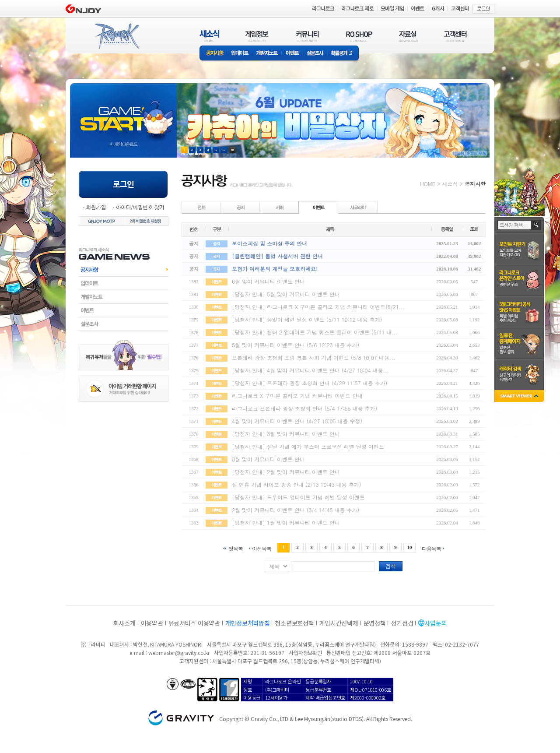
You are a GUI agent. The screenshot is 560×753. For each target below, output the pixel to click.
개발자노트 (267, 54)
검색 (391, 566)
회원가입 (96, 207)
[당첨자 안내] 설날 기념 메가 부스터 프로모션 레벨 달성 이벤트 (308, 446)
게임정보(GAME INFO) (257, 36)
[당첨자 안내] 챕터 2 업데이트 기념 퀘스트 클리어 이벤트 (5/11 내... (315, 332)
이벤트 (292, 54)
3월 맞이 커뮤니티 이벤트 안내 (268, 459)
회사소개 (124, 623)
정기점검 (402, 623)
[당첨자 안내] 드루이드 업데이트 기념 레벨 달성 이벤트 (298, 497)
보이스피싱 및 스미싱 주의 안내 (269, 243)
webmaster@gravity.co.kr (179, 653)
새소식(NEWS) (210, 36)
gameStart (123, 112)
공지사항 (213, 54)
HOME (428, 184)
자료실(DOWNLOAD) (408, 36)
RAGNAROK (116, 36)
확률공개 (343, 54)
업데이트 (240, 54)
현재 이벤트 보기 (233, 150)
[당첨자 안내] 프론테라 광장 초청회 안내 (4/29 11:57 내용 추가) (310, 383)
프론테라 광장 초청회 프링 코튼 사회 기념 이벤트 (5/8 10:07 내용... (313, 357)
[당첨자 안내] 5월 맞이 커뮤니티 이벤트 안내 (286, 294)
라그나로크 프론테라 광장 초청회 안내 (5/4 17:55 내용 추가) (304, 408)
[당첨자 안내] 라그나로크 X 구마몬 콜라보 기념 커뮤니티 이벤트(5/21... (318, 307)
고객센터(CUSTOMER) (455, 36)
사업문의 (436, 623)
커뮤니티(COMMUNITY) (308, 36)
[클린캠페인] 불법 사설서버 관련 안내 (277, 256)
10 (410, 547)
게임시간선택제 (339, 623)
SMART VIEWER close (520, 397)
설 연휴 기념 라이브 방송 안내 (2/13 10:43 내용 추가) (296, 484)
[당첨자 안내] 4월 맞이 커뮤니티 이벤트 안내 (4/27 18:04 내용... (310, 370)
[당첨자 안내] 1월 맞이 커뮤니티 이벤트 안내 (286, 523)
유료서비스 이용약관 (194, 623)
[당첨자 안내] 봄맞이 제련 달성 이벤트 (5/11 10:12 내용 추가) (307, 319)
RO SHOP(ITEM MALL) (359, 36)
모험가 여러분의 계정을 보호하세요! (275, 269)
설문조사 (315, 54)
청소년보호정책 (294, 623)
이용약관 (152, 623)
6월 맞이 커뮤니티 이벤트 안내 (268, 281)
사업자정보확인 (305, 653)
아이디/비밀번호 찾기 (140, 207)
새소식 (450, 184)
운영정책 (375, 623)
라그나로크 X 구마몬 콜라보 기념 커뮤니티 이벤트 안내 (297, 396)
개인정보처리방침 (248, 623)
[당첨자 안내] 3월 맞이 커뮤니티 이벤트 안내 (286, 434)
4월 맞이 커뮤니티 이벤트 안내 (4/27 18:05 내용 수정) (297, 421)
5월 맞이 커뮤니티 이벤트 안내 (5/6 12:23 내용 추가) (296, 345)
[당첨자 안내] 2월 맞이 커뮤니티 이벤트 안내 (286, 472)
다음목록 (431, 548)
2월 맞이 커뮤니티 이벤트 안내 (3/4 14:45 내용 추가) (296, 510)
